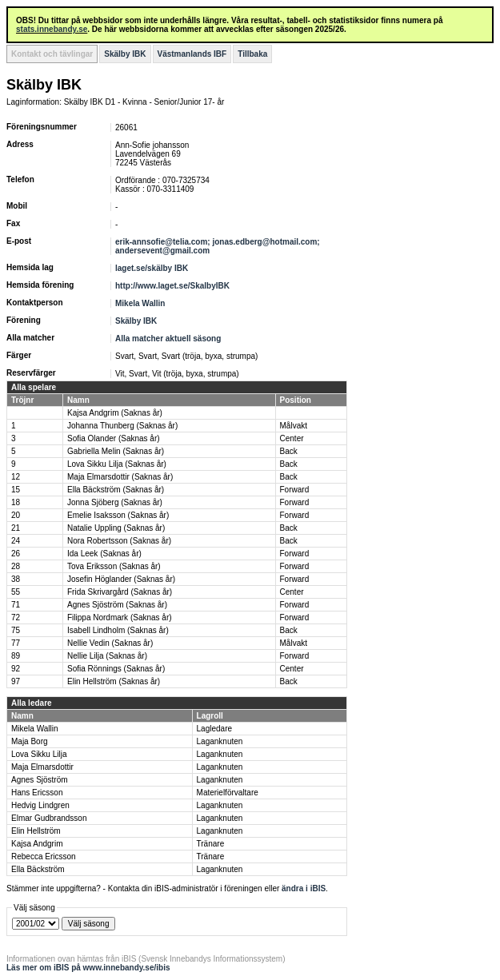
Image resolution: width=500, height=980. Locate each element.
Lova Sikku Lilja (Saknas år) (117, 464)
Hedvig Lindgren (40, 805)
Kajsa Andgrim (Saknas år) (115, 413)
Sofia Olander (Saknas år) (114, 438)
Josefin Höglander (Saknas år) (121, 579)
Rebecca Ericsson (44, 857)
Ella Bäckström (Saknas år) (116, 490)
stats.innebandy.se (52, 29)
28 (16, 566)
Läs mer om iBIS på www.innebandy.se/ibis (88, 968)
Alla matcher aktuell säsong (168, 339)
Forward (295, 490)
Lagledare (214, 729)
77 (16, 643)
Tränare (211, 844)
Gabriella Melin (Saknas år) (116, 451)
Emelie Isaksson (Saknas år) (118, 515)
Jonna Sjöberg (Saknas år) (115, 502)
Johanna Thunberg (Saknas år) (122, 426)
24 (16, 541)
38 (16, 579)
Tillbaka (252, 54)
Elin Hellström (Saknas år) (114, 681)
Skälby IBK (125, 54)
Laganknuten (220, 741)
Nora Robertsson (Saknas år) (119, 541)
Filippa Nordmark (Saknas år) (120, 617)
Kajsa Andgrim (37, 844)
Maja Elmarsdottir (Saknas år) (120, 477)
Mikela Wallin (140, 303)
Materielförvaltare (228, 793)
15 (16, 490)
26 (16, 554)
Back (289, 451)
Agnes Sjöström (40, 780)
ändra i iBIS (304, 888)
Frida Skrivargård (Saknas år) (120, 592)
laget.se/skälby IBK (152, 268)
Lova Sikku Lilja (39, 754)
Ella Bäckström (38, 869)
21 (16, 528)
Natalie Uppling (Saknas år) (116, 528)
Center (292, 438)
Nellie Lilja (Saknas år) (107, 656)
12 (16, 477)
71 (16, 605)
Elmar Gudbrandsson (49, 818)
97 (16, 681)
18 (16, 502)
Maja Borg (30, 741)
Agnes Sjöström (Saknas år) (117, 605)
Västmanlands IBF (192, 54)
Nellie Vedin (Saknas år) (110, 643)
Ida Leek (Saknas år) (104, 554)
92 (16, 669)
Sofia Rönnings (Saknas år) (116, 669)
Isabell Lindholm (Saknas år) (118, 630)
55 (16, 592)
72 (16, 617)
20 (16, 515)
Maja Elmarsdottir (42, 767)
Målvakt (294, 426)
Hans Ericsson (37, 793)
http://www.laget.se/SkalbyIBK (172, 286)
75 (16, 630)
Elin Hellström (36, 831)
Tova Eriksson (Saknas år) (114, 566)
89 (16, 656)
